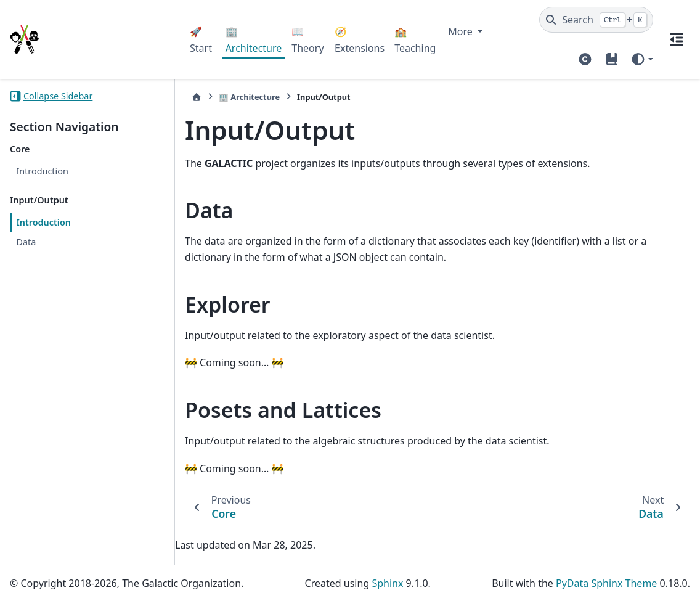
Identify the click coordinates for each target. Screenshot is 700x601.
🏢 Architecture (254, 39)
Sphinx (387, 583)
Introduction (42, 171)
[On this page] (677, 39)
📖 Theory (307, 39)
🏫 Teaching (415, 39)
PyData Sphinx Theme (606, 583)
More (462, 31)
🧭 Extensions (360, 39)
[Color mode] (642, 59)
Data (26, 242)
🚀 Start (201, 39)
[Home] (197, 97)
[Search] (596, 20)
